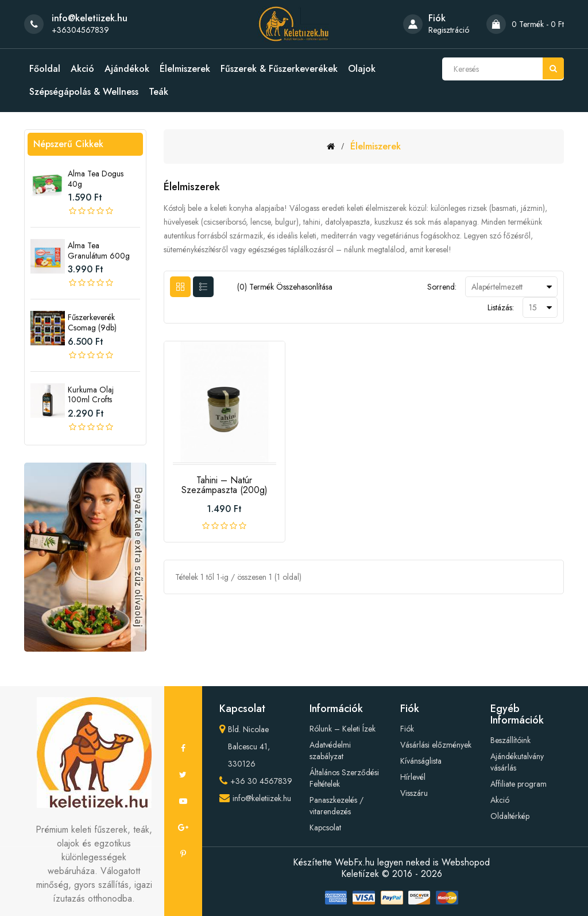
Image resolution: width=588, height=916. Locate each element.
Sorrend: (442, 287)
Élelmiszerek (185, 69)
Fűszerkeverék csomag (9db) (92, 322)
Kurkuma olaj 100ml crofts (91, 395)
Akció (82, 69)
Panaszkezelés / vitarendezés (336, 806)
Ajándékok (127, 69)
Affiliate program (519, 784)
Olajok (362, 69)
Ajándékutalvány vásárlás (517, 762)
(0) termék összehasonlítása (285, 287)
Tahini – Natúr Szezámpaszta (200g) (225, 485)
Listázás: (501, 307)
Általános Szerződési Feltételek (344, 778)
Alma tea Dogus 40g (96, 179)
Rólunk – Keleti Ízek (343, 729)
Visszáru (414, 793)
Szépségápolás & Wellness (84, 92)
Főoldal (45, 69)
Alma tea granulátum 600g (99, 251)
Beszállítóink (510, 740)
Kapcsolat (325, 828)
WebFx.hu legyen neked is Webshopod (412, 862)
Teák (158, 92)
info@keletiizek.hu (262, 798)
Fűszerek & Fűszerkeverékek (279, 69)
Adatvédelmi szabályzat (330, 750)
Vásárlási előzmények (436, 745)
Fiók (407, 729)
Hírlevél (413, 777)
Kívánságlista (421, 761)
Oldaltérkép (510, 816)
